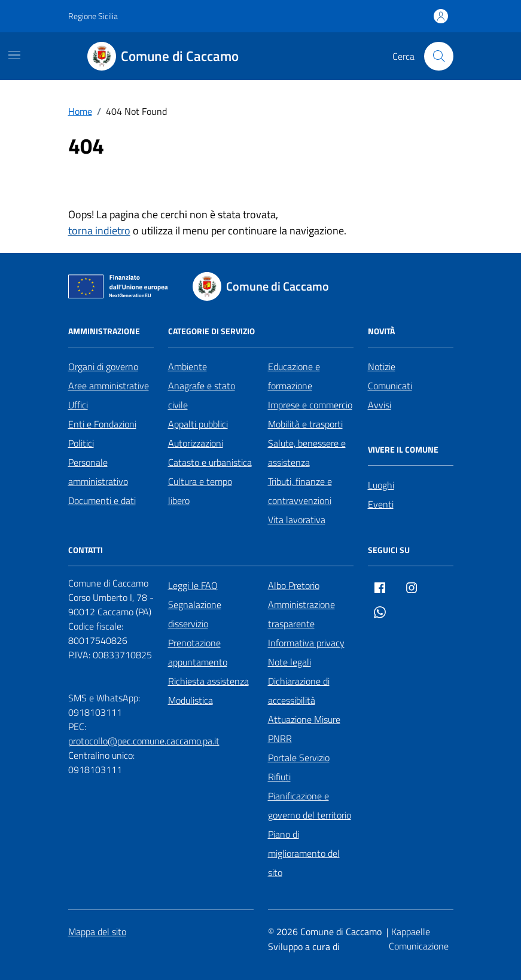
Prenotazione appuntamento (198, 652)
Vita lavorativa (297, 520)
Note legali (290, 662)
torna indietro (99, 231)
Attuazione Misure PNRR (304, 729)
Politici (81, 443)
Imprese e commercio (310, 405)
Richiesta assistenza (208, 681)
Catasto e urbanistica (210, 462)
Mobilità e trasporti (305, 424)
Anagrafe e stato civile (202, 395)
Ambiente (188, 367)
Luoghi (381, 485)
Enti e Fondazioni (102, 424)
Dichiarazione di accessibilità (299, 691)
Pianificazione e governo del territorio (310, 805)
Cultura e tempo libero (200, 491)
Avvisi (380, 405)
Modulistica (191, 700)
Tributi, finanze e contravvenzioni (300, 491)
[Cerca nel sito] (438, 56)
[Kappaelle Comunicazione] (421, 939)
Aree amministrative (109, 386)
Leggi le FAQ (193, 585)
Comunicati (390, 386)
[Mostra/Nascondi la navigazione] (14, 55)
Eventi (381, 504)
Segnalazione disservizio (195, 614)
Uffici (78, 405)
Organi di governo (103, 367)
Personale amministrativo (98, 472)
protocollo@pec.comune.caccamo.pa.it (144, 741)
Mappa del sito (97, 932)
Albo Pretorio (294, 585)
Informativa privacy (306, 643)
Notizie (382, 367)
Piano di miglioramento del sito (304, 853)
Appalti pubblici (198, 424)
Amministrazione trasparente (301, 614)
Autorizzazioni (196, 443)
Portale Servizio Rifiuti (299, 767)
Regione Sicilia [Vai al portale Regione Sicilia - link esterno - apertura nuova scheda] (93, 16)
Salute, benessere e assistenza (307, 453)
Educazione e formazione (294, 376)
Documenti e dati (102, 500)
